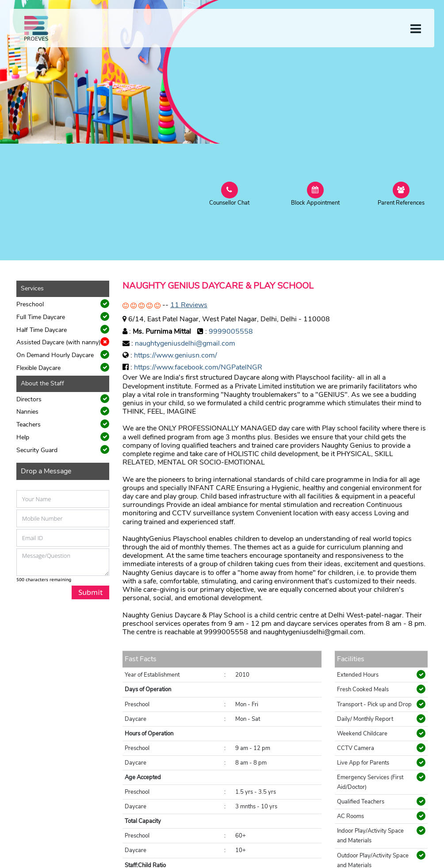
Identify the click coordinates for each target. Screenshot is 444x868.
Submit (90, 592)
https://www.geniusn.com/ (176, 355)
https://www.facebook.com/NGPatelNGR (198, 367)
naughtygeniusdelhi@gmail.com (185, 343)
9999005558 (231, 331)
